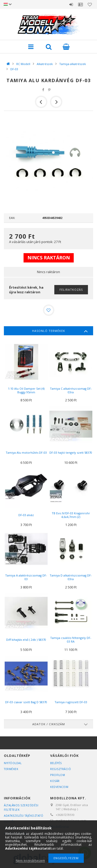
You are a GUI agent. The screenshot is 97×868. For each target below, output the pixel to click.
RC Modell (23, 64)
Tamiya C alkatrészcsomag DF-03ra (71, 390)
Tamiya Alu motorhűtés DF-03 (26, 453)
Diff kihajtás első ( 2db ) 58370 (26, 640)
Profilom (58, 775)
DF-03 (14, 69)
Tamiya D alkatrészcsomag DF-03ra (71, 577)
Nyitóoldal (13, 763)
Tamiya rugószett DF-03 (71, 702)
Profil (80, 4)
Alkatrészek (45, 64)
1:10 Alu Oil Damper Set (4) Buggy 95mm (26, 390)
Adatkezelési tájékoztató (24, 816)
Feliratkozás (71, 290)
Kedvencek (90, 4)
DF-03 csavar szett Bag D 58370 (26, 702)
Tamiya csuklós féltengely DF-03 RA (71, 640)
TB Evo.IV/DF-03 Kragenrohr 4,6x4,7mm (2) (71, 515)
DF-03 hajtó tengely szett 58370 (71, 453)
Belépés (71, 4)
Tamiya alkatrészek (73, 64)
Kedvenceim (59, 787)
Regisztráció (61, 769)
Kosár (55, 781)
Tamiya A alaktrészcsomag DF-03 (26, 577)
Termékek (11, 769)
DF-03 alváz (26, 515)
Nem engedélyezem (30, 861)
